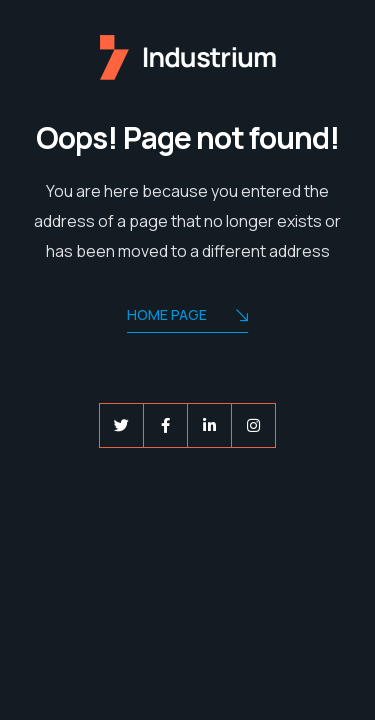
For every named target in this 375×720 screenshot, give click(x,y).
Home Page (187, 316)
